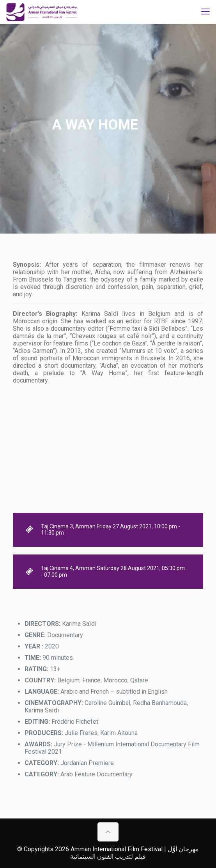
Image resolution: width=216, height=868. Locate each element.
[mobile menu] (205, 12)
